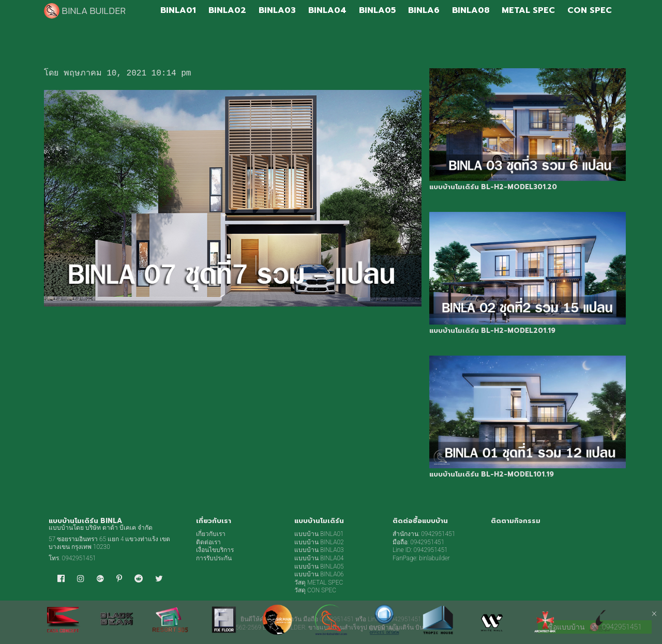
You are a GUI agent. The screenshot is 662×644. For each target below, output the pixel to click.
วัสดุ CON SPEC (315, 590)
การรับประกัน (214, 558)
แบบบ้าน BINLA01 (319, 534)
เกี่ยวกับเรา (211, 534)
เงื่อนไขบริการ (215, 550)
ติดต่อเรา (208, 542)
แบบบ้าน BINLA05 (319, 566)
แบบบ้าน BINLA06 (319, 574)
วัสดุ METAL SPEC (319, 582)
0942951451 (79, 558)
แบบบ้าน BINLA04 (319, 558)
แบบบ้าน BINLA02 (319, 542)
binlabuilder (434, 558)
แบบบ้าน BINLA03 (319, 550)
